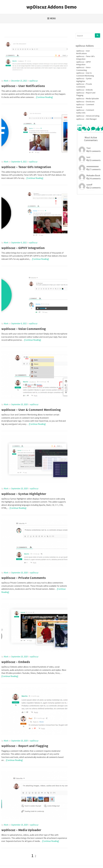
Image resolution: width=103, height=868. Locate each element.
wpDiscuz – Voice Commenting (24, 329)
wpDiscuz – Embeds (16, 662)
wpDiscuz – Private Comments (24, 578)
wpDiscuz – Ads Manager (87, 119)
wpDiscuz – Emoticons (86, 102)
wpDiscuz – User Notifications (23, 86)
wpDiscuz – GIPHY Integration (23, 248)
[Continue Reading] (44, 97)
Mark (6, 81)
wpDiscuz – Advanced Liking (88, 116)
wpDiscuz (34, 81)
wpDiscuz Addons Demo (52, 7)
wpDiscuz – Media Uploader (21, 830)
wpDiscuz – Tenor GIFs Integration (26, 167)
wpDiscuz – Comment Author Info (85, 111)
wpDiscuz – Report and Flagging (25, 746)
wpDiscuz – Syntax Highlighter (24, 494)
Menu (53, 18)
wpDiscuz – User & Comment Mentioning (31, 410)
